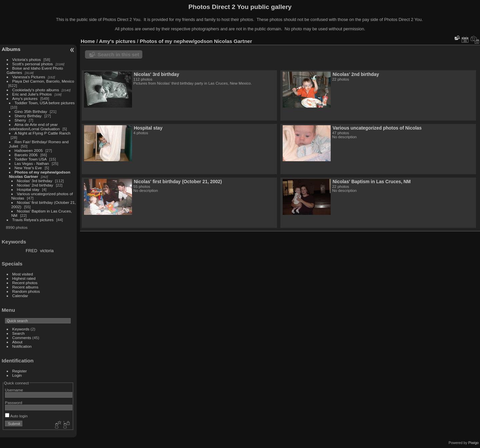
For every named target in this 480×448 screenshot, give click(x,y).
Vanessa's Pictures (29, 77)
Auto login (16, 416)
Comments (22, 338)
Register (20, 371)
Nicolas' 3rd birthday (35, 181)
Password (14, 403)
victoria (47, 251)
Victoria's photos (27, 59)
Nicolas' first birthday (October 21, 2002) (178, 182)
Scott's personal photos (33, 64)
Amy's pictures (25, 98)
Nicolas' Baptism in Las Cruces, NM (372, 182)
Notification (22, 346)
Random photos (26, 291)
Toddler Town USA (31, 159)
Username (14, 390)
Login (17, 375)
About (17, 342)
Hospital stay (28, 189)
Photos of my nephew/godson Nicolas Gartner (196, 41)
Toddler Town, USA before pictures (45, 103)
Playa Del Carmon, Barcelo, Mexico (43, 81)
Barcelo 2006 (26, 155)
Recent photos (25, 283)
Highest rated (24, 278)
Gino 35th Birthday (31, 111)
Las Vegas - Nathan (32, 163)
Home (88, 41)
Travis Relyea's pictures (33, 220)
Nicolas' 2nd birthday (35, 185)
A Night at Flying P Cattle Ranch (43, 133)
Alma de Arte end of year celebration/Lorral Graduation (34, 127)
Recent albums (25, 287)
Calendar (20, 296)
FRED (31, 251)
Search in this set (118, 54)
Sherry (20, 120)
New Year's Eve (28, 168)
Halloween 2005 (29, 150)
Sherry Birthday (28, 116)
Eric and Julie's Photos (32, 94)
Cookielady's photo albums (36, 90)
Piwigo (473, 443)
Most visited (23, 274)
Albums (11, 49)
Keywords (21, 329)
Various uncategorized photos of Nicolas (377, 128)
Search (18, 333)
